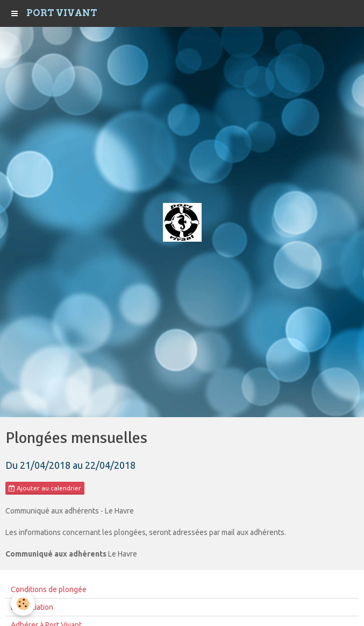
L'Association (32, 607)
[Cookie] (23, 604)
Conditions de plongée (49, 589)
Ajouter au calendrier (45, 488)
